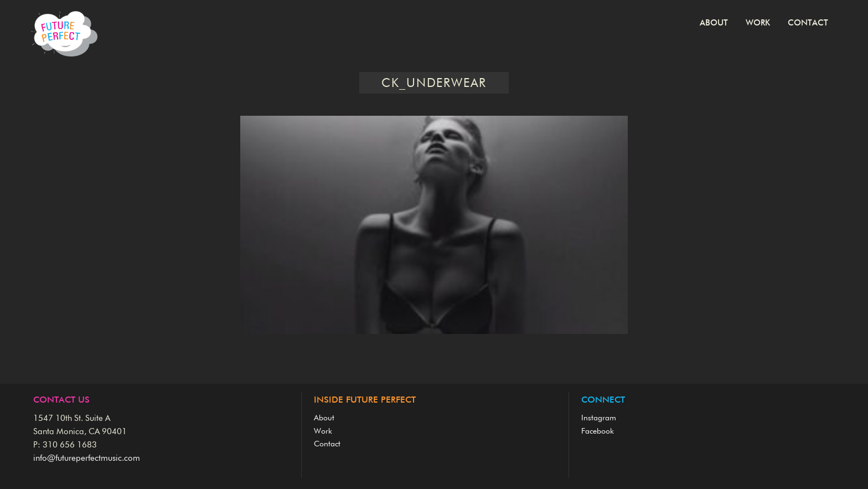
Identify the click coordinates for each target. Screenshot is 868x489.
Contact (808, 23)
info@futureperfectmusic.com (87, 458)
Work (758, 23)
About (714, 23)
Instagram (599, 418)
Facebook (598, 431)
